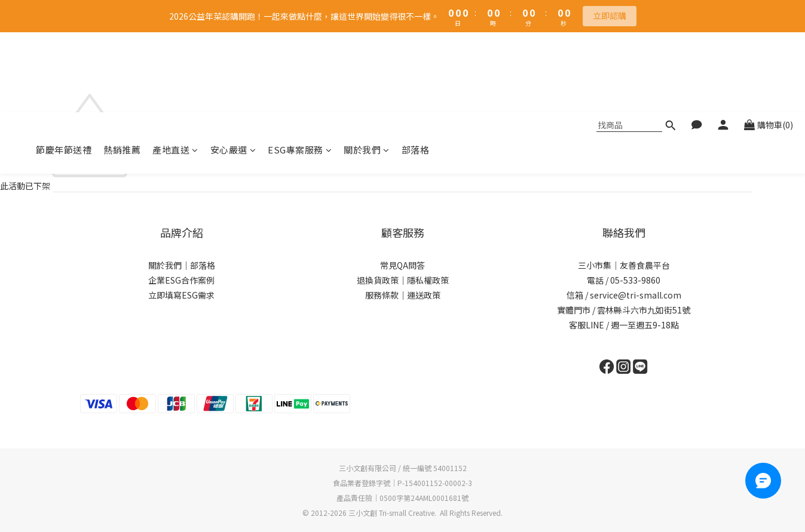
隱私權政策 (428, 280)
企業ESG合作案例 (181, 280)
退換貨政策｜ (382, 280)
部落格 (416, 70)
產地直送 (175, 70)
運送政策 (424, 295)
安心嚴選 (233, 70)
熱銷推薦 (122, 70)
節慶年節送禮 (64, 70)
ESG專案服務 (300, 70)
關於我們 (367, 70)
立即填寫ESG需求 (181, 295)
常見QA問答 (402, 265)
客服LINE (587, 325)
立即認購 (610, 16)
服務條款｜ (386, 295)
